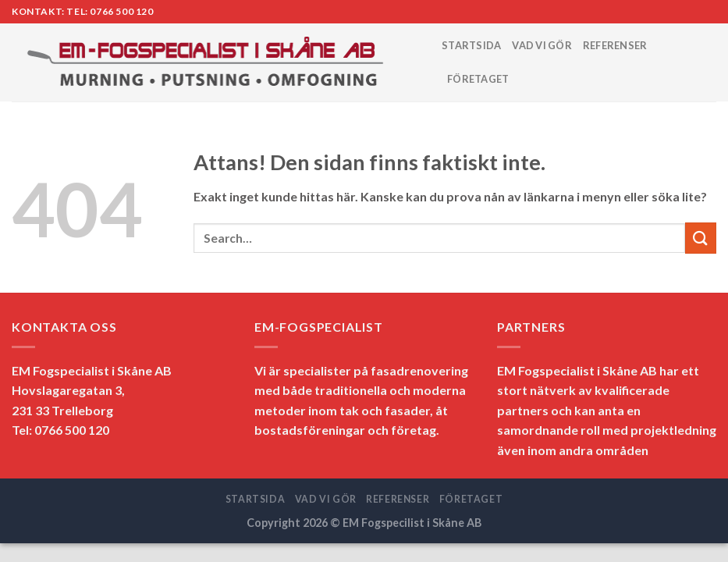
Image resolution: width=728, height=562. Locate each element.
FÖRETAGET (478, 79)
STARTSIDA (471, 45)
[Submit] (701, 238)
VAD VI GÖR (542, 45)
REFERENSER (615, 45)
